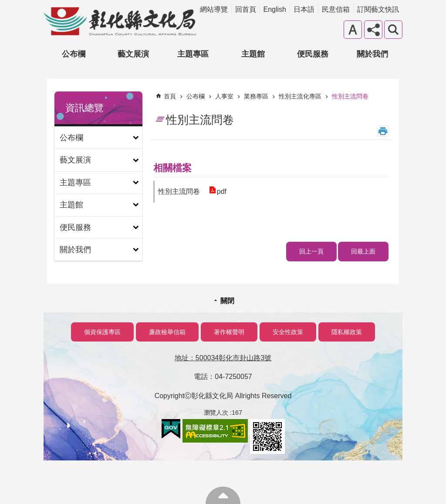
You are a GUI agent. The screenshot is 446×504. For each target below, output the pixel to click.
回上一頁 (311, 251)
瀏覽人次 (216, 413)
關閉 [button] (227, 301)
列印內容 (383, 131)
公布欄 (196, 96)
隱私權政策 (347, 332)
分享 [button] (373, 30)
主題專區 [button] (193, 54)
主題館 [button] (253, 54)
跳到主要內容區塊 (5, 5)
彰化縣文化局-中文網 (120, 21)
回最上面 (363, 251)
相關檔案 (172, 168)
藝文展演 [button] (133, 54)
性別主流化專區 (300, 96)
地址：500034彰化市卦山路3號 (223, 358)
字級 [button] (353, 30)
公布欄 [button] (74, 54)
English (275, 9)
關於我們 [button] (372, 54)
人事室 (224, 96)
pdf (221, 191)
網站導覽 (214, 9)
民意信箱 (336, 9)
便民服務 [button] (313, 54)
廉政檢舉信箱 (167, 332)
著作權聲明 (229, 332)
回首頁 (246, 9)
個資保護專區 (102, 332)
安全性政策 (288, 332)
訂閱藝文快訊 (378, 9)
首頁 (170, 96)
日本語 (304, 9)
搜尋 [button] (393, 30)
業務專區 (256, 96)
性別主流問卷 (350, 96)
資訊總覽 (84, 108)
